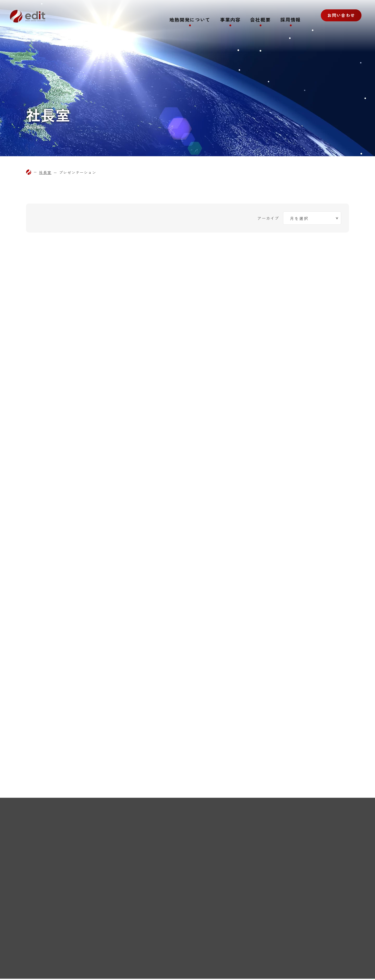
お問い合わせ (339, 20)
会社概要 (260, 20)
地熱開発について (190, 20)
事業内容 (230, 20)
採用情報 (290, 20)
